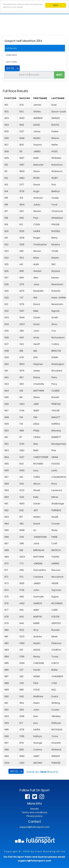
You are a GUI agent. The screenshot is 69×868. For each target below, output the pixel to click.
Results (34, 809)
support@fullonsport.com (35, 827)
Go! (59, 75)
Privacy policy (34, 816)
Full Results (11, 48)
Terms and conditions (34, 812)
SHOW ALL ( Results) (43, 772)
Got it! (56, 5)
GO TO (10, 68)
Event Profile (11, 62)
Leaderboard (11, 55)
